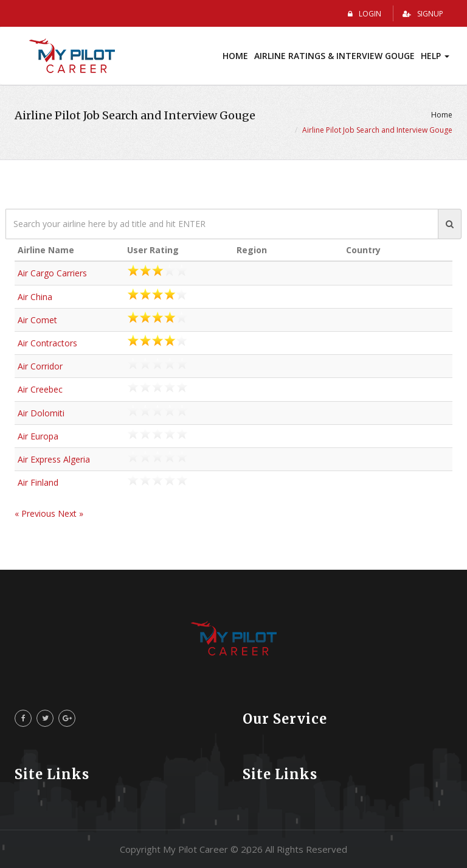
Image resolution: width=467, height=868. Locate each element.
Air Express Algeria (54, 459)
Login (365, 14)
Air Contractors (47, 343)
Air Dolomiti (41, 413)
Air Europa (38, 436)
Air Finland (38, 482)
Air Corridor (40, 366)
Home (235, 56)
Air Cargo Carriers (52, 273)
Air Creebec (40, 389)
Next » (71, 513)
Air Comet (37, 320)
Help (435, 56)
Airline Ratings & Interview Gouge (334, 56)
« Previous (36, 513)
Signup (423, 14)
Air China (35, 297)
